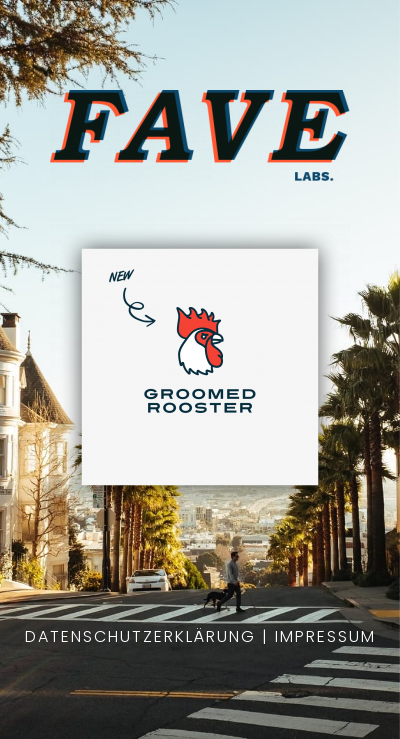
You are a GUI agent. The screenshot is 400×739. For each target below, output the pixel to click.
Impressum (325, 636)
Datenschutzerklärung (140, 636)
